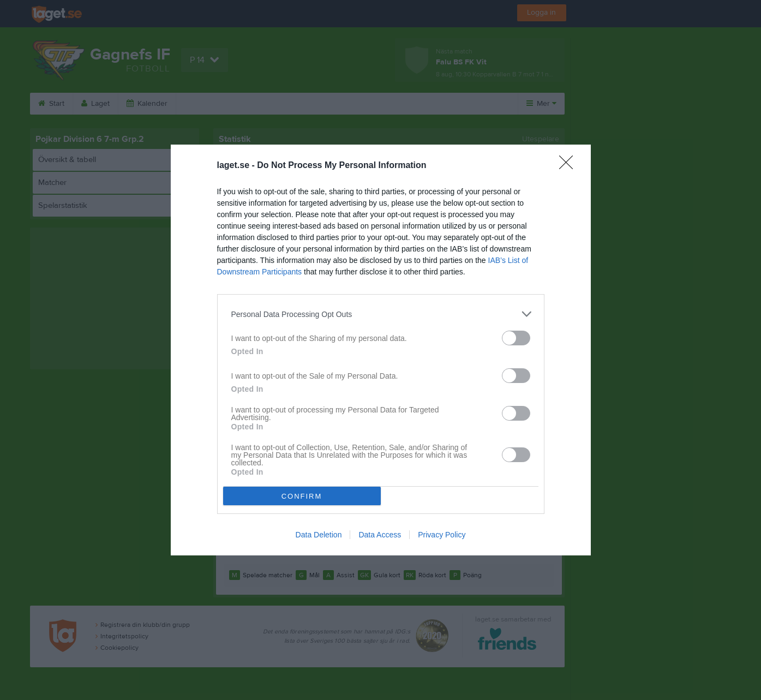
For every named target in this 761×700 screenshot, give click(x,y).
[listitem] (381, 314)
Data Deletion (319, 535)
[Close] (570, 166)
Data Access (380, 535)
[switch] (516, 338)
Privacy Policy (442, 535)
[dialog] (381, 350)
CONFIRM (302, 496)
